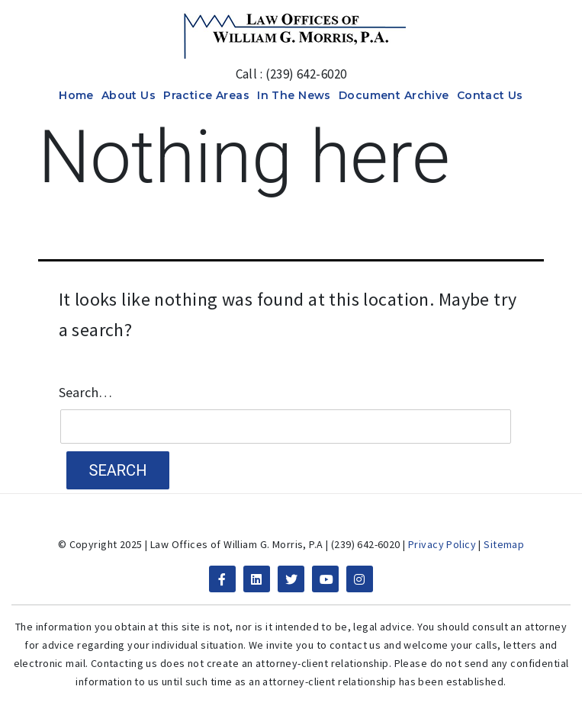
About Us (129, 95)
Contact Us (490, 95)
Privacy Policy (442, 544)
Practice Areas (206, 95)
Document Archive (394, 95)
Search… (86, 393)
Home (76, 95)
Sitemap (504, 544)
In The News (294, 95)
